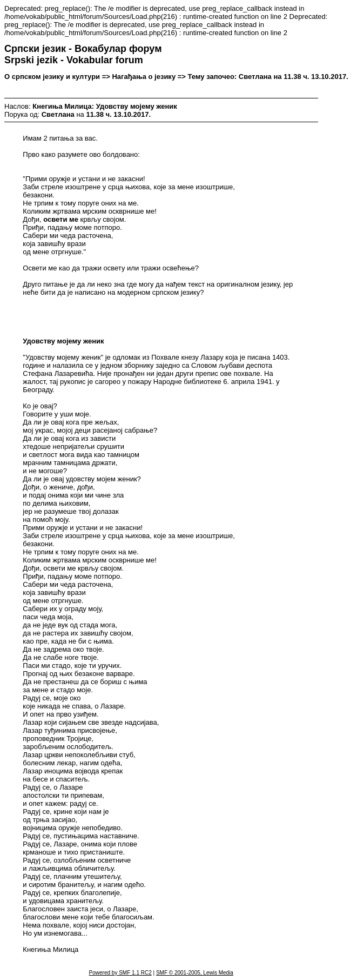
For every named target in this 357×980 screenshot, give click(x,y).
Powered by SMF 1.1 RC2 (120, 973)
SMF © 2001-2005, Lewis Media (195, 973)
